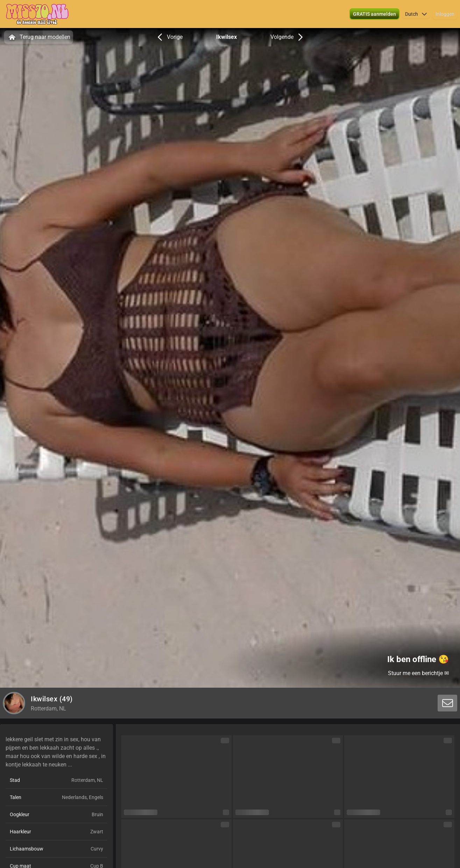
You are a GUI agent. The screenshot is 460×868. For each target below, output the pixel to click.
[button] (416, 14)
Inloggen (445, 14)
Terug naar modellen (39, 37)
